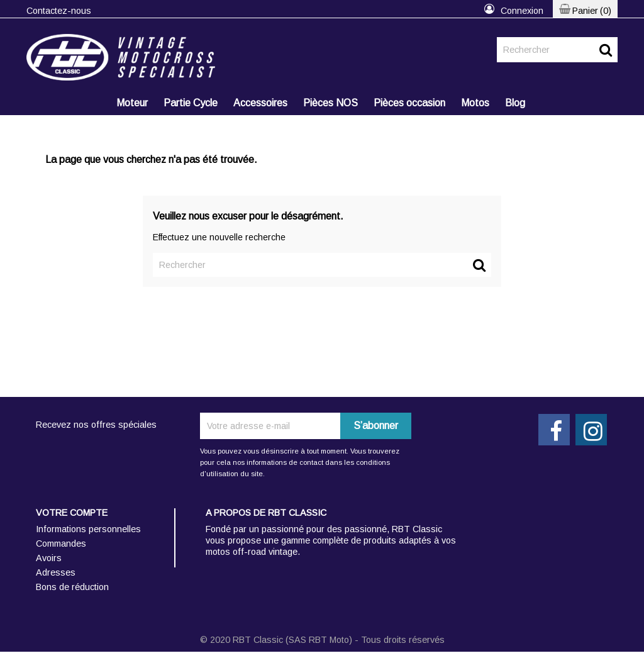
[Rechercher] (557, 50)
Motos (475, 103)
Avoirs (49, 558)
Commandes (61, 544)
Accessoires (260, 103)
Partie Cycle (191, 103)
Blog (515, 103)
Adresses (56, 572)
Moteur (132, 103)
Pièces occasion (409, 103)
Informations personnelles (88, 529)
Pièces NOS (330, 103)
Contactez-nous (59, 11)
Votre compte (72, 513)
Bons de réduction (72, 587)
